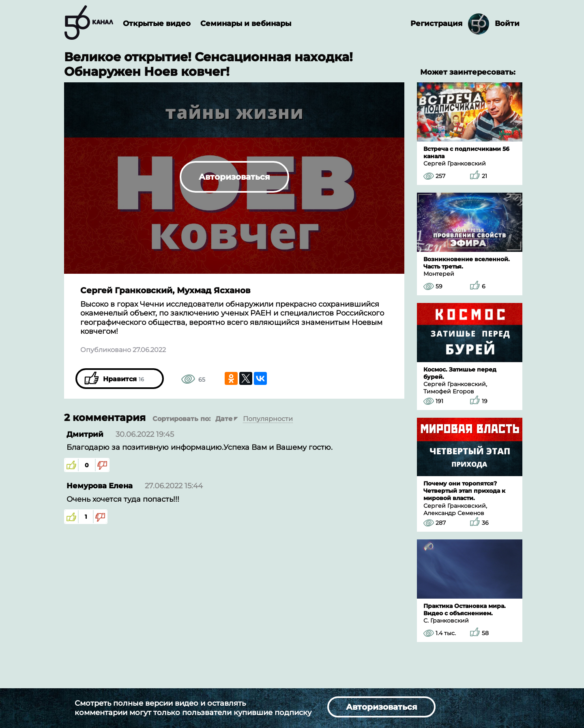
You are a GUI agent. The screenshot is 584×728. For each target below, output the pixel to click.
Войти (507, 24)
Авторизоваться (234, 177)
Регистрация (436, 24)
